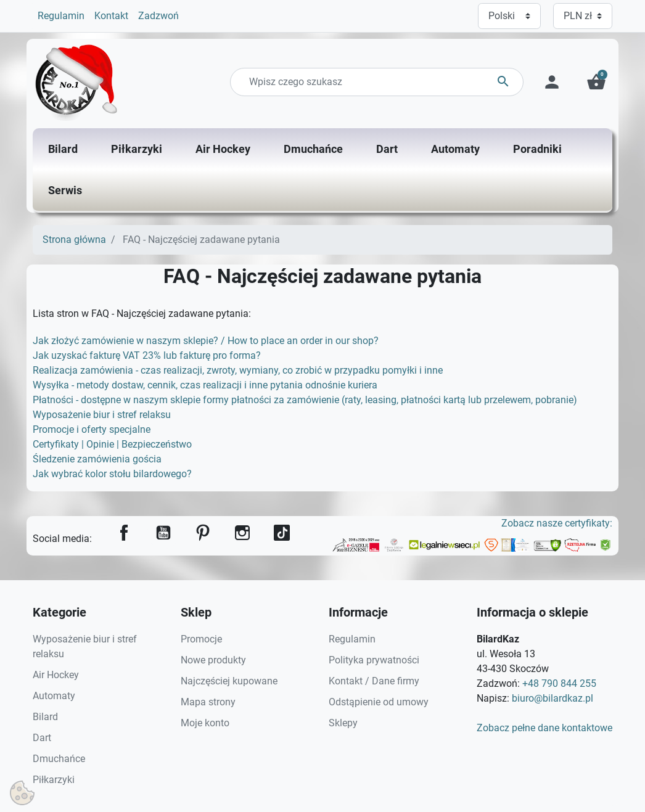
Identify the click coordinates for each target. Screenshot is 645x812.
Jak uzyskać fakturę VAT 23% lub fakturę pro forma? (147, 355)
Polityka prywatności (374, 660)
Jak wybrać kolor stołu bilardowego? (112, 474)
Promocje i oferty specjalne (92, 429)
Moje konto (205, 723)
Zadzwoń (158, 16)
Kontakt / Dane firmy (374, 681)
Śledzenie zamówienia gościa (97, 459)
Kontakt (111, 16)
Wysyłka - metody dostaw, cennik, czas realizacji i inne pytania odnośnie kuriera (205, 385)
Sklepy (343, 723)
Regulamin (61, 16)
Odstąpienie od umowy (379, 702)
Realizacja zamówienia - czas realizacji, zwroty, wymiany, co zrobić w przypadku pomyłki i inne (238, 370)
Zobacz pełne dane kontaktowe (544, 728)
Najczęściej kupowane (229, 681)
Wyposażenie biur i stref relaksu (102, 415)
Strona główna (74, 240)
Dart (42, 738)
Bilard (45, 717)
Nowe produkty (213, 660)
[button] (596, 82)
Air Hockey (56, 675)
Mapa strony (208, 702)
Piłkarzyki (54, 780)
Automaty (54, 696)
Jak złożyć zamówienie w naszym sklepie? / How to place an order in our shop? (206, 341)
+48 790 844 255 (559, 683)
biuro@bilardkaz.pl (553, 698)
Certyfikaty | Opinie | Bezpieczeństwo (112, 444)
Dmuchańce (59, 759)
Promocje (201, 639)
